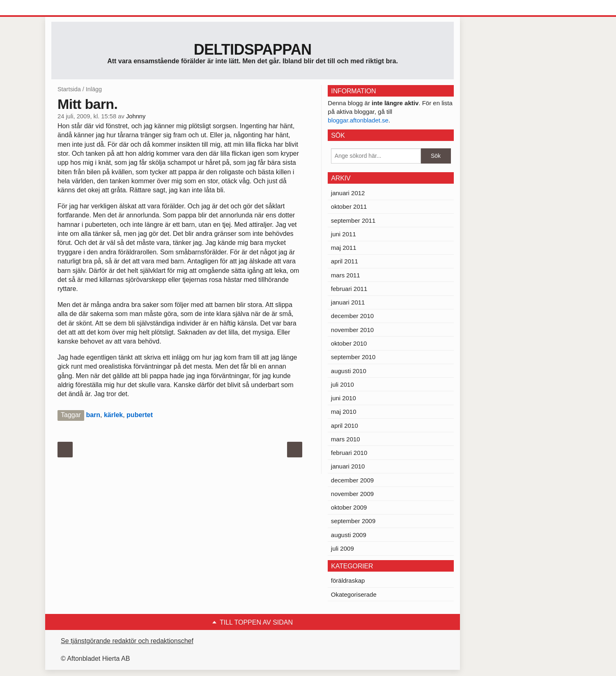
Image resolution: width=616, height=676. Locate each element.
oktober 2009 (349, 507)
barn (93, 415)
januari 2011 (348, 302)
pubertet (140, 415)
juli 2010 (342, 384)
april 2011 (345, 261)
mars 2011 (346, 275)
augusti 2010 (349, 371)
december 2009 (352, 480)
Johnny (136, 116)
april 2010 (345, 426)
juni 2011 (344, 234)
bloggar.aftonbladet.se (358, 120)
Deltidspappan (253, 50)
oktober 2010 (349, 343)
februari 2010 (349, 453)
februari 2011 (349, 289)
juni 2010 (344, 398)
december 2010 (352, 316)
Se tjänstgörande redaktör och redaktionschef (127, 641)
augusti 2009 (349, 535)
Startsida (69, 89)
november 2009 (352, 494)
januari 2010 (348, 466)
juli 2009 (342, 548)
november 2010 (352, 330)
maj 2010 (344, 412)
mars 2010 (346, 439)
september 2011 (353, 220)
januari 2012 (348, 193)
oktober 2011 (349, 206)
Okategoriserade (354, 594)
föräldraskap (348, 580)
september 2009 (353, 521)
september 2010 (353, 357)
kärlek (113, 415)
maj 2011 (344, 248)
